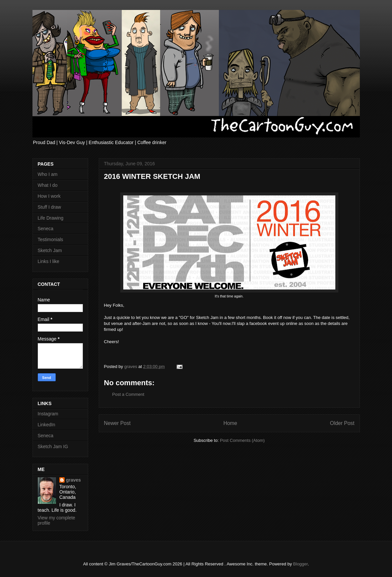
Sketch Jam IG (53, 446)
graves (73, 480)
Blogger (301, 564)
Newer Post (117, 423)
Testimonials (51, 239)
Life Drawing (51, 218)
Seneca (46, 229)
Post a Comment (128, 394)
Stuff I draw (50, 207)
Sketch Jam (50, 250)
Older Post (342, 423)
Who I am (48, 174)
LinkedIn (47, 425)
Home (230, 423)
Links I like (49, 261)
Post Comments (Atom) (242, 440)
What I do (48, 185)
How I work (49, 196)
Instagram (48, 414)
